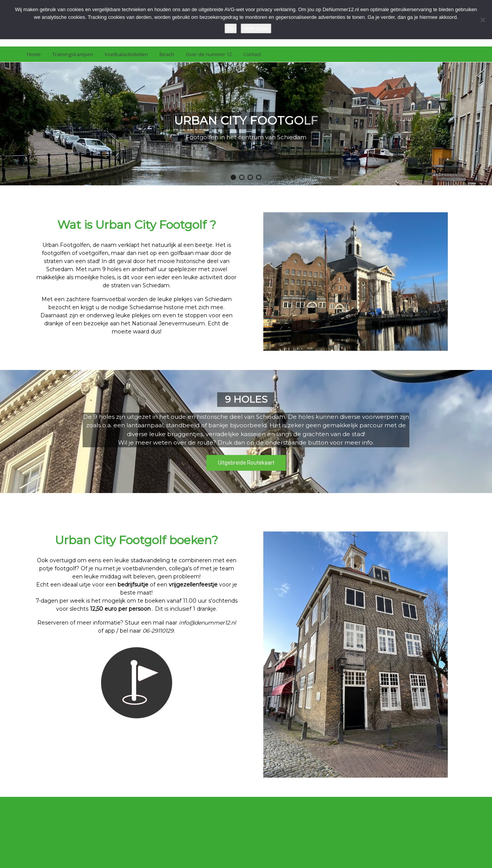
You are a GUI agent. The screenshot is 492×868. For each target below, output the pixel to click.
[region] (246, 124)
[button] (233, 177)
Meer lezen (256, 28)
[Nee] (482, 20)
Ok (231, 28)
